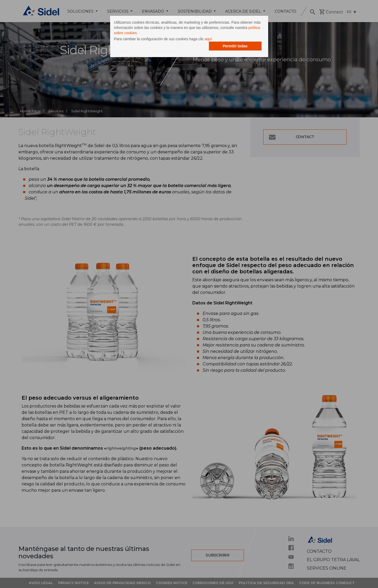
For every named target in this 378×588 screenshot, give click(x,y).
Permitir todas (235, 46)
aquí (208, 39)
